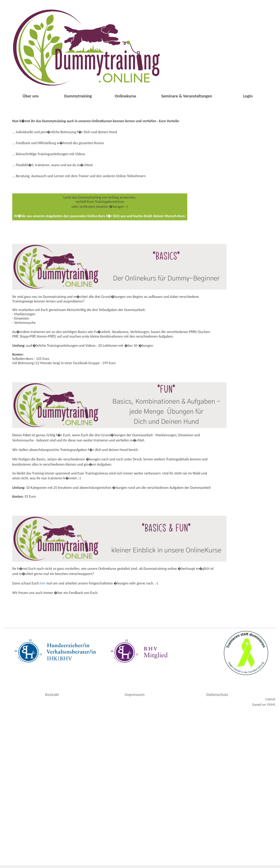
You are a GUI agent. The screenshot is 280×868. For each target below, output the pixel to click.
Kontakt (52, 695)
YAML (271, 705)
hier (43, 583)
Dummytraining (78, 96)
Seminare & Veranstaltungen (187, 96)
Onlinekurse (125, 96)
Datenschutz (217, 695)
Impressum (135, 695)
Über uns (31, 96)
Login (248, 96)
